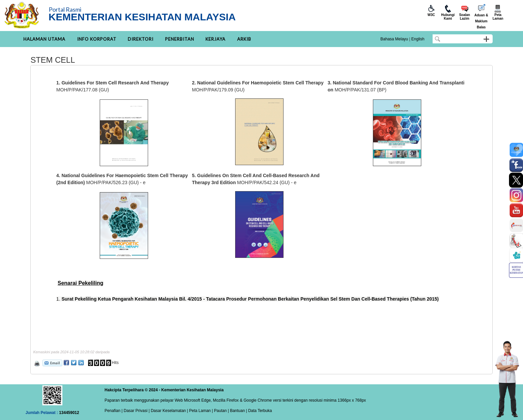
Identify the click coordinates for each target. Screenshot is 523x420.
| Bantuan (236, 411)
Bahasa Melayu (394, 39)
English (418, 39)
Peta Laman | (201, 411)
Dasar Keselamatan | (169, 411)
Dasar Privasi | (136, 411)
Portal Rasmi (65, 9)
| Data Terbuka (258, 411)
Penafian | (114, 411)
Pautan (220, 411)
